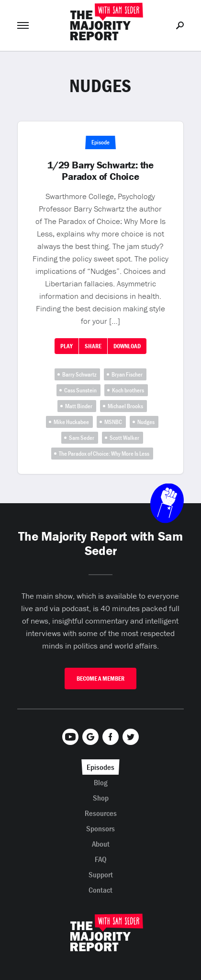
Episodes (100, 767)
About (101, 844)
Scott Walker (124, 438)
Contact (100, 890)
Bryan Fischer (127, 374)
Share (93, 346)
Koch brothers (128, 390)
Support (101, 874)
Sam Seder (82, 438)
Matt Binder (79, 406)
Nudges (146, 422)
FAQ (101, 859)
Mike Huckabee (71, 422)
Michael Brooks (125, 406)
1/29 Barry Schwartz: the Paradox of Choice (100, 171)
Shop (101, 798)
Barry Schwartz (79, 374)
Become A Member (100, 679)
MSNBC (113, 422)
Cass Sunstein (80, 390)
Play (67, 346)
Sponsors (100, 828)
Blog (101, 782)
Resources (101, 813)
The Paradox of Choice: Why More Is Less (104, 454)
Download (127, 346)
